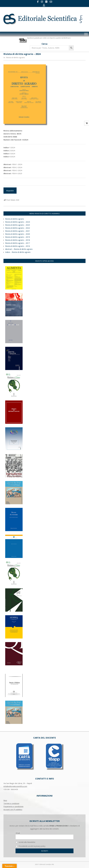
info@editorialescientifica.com (15, 786)
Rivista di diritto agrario (15, 57)
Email (18, 833)
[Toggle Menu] (86, 34)
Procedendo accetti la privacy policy (31, 846)
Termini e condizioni (11, 803)
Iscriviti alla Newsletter (26, 842)
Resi (5, 800)
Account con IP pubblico (13, 809)
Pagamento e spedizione (13, 806)
